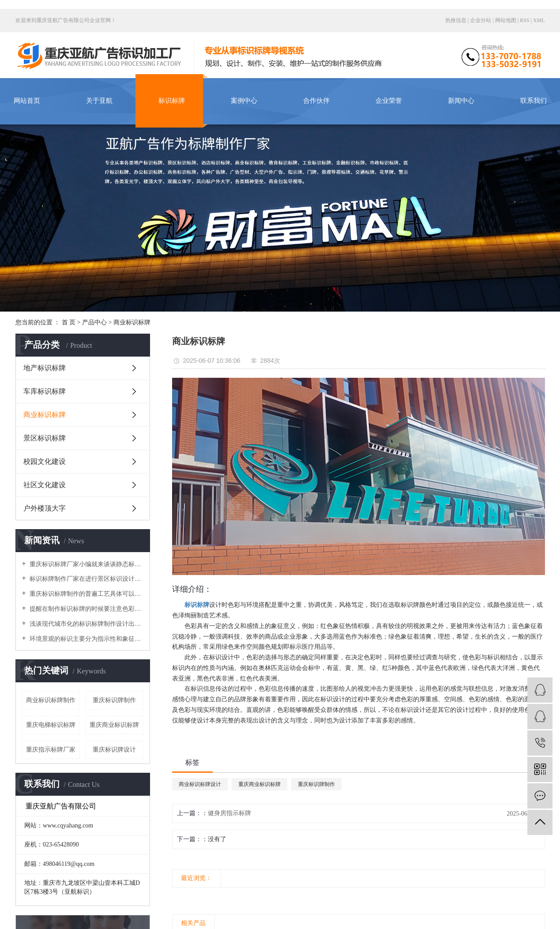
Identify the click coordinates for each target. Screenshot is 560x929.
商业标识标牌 (132, 322)
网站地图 (506, 20)
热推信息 (456, 20)
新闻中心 (461, 101)
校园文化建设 (45, 461)
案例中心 (244, 101)
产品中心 (94, 322)
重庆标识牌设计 (114, 750)
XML (539, 20)
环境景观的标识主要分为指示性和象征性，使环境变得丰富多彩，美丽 (86, 639)
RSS (524, 20)
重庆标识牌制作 (114, 700)
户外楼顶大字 (45, 508)
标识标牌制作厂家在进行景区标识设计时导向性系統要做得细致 (86, 579)
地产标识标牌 (45, 368)
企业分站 (481, 20)
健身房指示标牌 (229, 813)
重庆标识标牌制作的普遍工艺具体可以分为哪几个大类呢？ (86, 594)
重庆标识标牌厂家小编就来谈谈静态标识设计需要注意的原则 (86, 564)
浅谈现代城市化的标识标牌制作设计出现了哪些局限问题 (86, 624)
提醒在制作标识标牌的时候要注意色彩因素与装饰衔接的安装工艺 (86, 609)
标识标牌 (172, 101)
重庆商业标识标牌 (114, 725)
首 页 (69, 322)
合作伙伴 (316, 101)
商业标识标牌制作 (51, 700)
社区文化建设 (45, 485)
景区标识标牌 (45, 438)
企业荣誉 (389, 101)
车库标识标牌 (45, 391)
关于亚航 (99, 101)
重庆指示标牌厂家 (51, 750)
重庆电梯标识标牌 (51, 725)
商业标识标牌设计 (200, 784)
